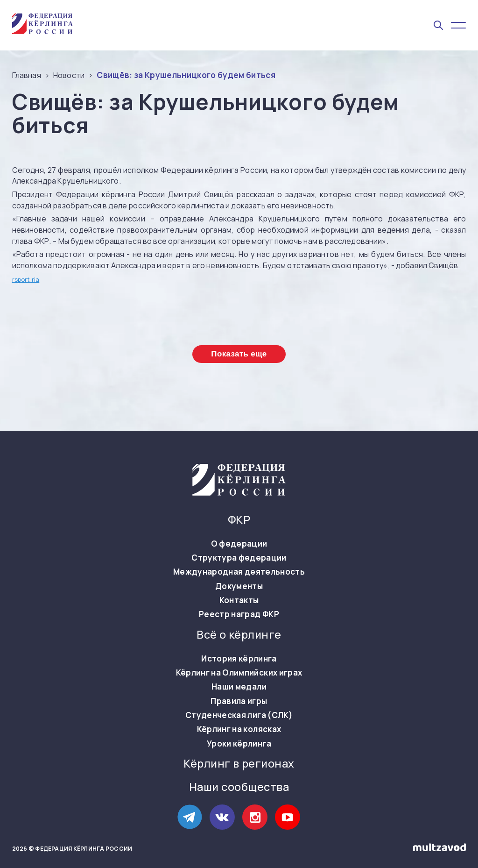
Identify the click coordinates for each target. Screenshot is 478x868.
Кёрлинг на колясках (239, 729)
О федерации (239, 544)
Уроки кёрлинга (239, 744)
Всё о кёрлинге (239, 635)
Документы (239, 586)
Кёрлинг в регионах (239, 764)
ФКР (239, 520)
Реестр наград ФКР (239, 614)
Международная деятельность (239, 572)
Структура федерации (239, 558)
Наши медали (239, 687)
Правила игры (239, 701)
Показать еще (239, 354)
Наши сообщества (239, 787)
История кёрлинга (239, 659)
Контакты (239, 600)
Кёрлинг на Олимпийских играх (239, 673)
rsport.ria (26, 279)
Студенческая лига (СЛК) (239, 715)
